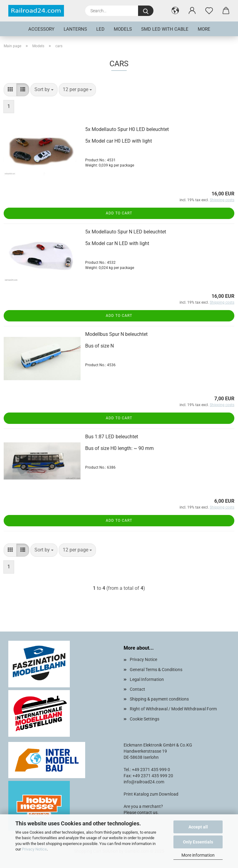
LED (100, 29)
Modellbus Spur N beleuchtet (116, 334)
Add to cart (119, 213)
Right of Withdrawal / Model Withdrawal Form (173, 709)
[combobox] (44, 90)
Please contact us (141, 812)
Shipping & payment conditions (159, 699)
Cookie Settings (145, 719)
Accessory (41, 29)
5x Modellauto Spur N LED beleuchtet (126, 232)
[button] (175, 11)
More (204, 29)
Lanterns (75, 29)
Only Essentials (198, 842)
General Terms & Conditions (156, 670)
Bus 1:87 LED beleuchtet (112, 437)
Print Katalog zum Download (151, 794)
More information (198, 855)
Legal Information (147, 679)
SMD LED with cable (165, 29)
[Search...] (146, 11)
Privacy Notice (34, 849)
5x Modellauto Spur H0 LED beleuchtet (127, 129)
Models (123, 29)
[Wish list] (209, 11)
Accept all (198, 827)
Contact (137, 689)
